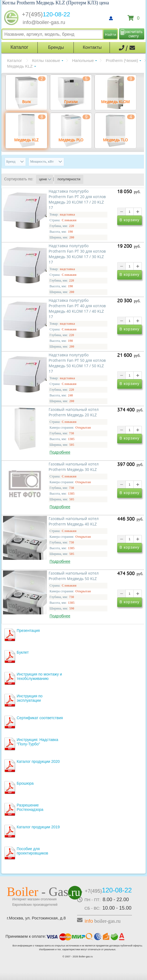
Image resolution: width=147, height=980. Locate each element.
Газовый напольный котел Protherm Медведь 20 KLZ (74, 412)
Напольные (83, 60)
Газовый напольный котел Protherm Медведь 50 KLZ (74, 576)
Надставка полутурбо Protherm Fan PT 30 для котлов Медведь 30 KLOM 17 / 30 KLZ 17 (77, 254)
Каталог (15, 60)
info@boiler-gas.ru (44, 22)
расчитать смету (134, 34)
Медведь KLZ (20, 66)
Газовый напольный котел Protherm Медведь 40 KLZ (74, 521)
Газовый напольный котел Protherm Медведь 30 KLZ (74, 467)
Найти (111, 35)
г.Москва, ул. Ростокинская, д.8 (36, 918)
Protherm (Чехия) (122, 60)
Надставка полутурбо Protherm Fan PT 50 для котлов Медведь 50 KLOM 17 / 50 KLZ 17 (77, 363)
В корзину (130, 220)
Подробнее (60, 452)
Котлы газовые (46, 60)
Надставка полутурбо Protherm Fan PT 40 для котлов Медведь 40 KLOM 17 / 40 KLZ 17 (77, 309)
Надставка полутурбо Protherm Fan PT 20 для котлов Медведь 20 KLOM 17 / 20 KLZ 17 (77, 199)
